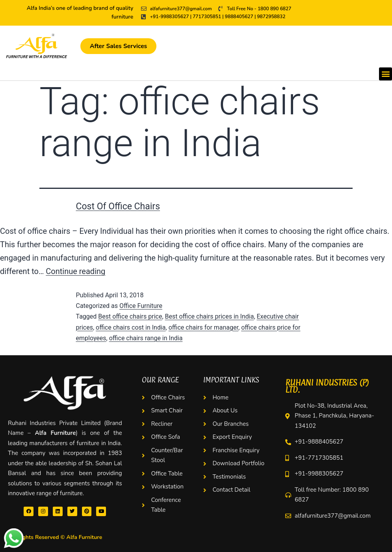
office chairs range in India (146, 338)
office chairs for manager (203, 327)
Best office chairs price (130, 316)
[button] (385, 74)
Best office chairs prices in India (210, 316)
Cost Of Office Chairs (118, 206)
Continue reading (75, 271)
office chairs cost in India (131, 327)
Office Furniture (141, 306)
